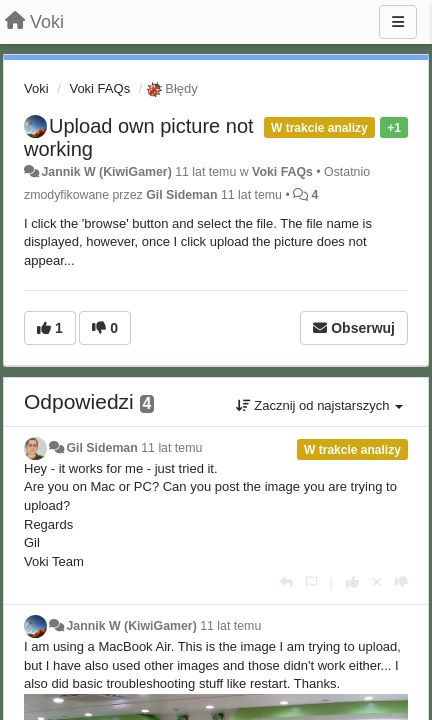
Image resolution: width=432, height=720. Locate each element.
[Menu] (398, 22)
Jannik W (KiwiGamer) (106, 172)
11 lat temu (171, 448)
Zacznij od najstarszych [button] (319, 405)
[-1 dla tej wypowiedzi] (401, 582)
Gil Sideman (181, 195)
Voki (36, 88)
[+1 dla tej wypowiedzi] (352, 582)
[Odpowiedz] (286, 582)
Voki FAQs (99, 88)
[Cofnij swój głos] (377, 582)
